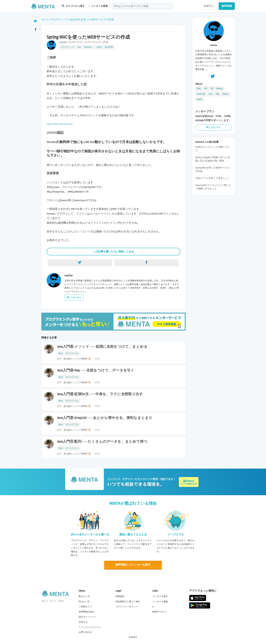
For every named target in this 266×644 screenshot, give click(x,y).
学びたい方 (84, 601)
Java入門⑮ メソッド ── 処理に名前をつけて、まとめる (102, 347)
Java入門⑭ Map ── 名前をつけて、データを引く (96, 370)
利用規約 (120, 596)
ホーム (45, 19)
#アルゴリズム (72, 353)
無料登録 (227, 6)
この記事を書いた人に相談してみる (113, 251)
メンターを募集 (98, 6)
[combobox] (142, 6)
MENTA (134, 637)
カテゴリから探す (73, 6)
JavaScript (201, 94)
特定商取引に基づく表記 (128, 601)
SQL (206, 88)
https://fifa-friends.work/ (60, 124)
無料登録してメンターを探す (133, 565)
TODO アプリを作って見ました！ (213, 178)
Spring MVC (109, 47)
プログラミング (59, 19)
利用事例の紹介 (87, 611)
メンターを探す (160, 596)
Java (79, 47)
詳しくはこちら (74, 298)
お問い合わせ (85, 632)
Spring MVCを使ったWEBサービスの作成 (92, 19)
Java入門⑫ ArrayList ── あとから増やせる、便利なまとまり (105, 418)
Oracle (199, 99)
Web (199, 88)
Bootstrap (89, 47)
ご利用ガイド (85, 606)
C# (212, 88)
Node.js (220, 88)
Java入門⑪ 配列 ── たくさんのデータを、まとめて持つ (102, 442)
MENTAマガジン (160, 611)
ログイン (209, 6)
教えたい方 (84, 596)
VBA (218, 94)
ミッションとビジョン (90, 627)
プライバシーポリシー (127, 606)
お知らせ (83, 622)
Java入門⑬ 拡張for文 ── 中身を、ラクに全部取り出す (100, 394)
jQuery (225, 94)
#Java (61, 353)
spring (99, 47)
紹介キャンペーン (88, 617)
